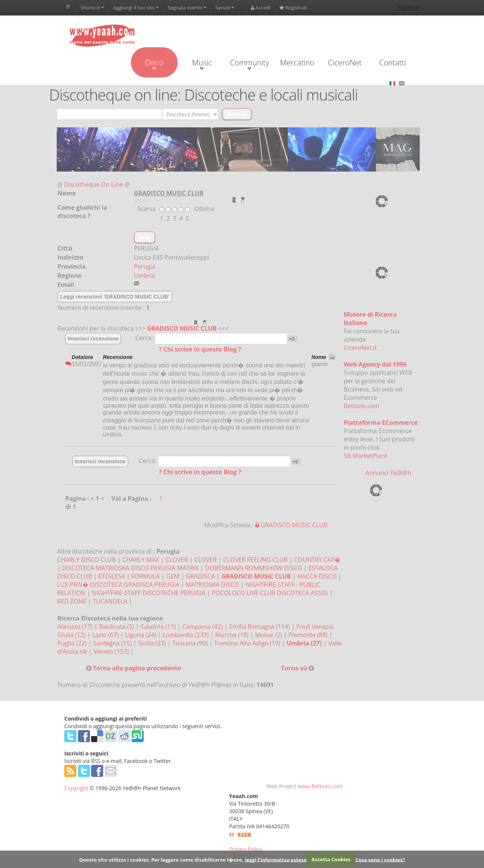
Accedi (261, 8)
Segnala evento (187, 8)
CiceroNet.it (360, 348)
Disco (154, 63)
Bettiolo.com (361, 406)
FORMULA (145, 576)
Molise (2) (269, 635)
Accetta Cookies (331, 859)
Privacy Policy (246, 849)
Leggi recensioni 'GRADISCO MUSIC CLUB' (115, 297)
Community (249, 63)
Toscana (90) (191, 643)
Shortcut (92, 8)
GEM (173, 576)
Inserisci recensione (93, 339)
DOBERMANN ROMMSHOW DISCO (253, 568)
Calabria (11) (159, 627)
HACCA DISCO (317, 576)
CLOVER (177, 560)
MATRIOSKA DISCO (213, 585)
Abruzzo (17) (76, 627)
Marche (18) (233, 635)
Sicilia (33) (153, 643)
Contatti (392, 63)
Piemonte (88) (309, 635)
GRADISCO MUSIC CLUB (182, 328)
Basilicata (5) (117, 627)
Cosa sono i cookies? (380, 859)
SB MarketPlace (365, 456)
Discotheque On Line (94, 184)
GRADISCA (201, 576)
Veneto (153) (112, 651)
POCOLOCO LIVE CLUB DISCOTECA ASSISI (270, 593)
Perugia (145, 266)
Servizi (225, 8)
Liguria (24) (141, 635)
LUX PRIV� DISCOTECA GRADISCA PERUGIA (118, 585)
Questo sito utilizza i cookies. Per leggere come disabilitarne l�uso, (161, 859)
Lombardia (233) (186, 635)
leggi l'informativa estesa (275, 859)
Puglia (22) (73, 643)
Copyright (76, 788)
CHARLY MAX (140, 560)
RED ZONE (72, 601)
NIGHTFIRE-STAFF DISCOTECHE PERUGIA (149, 593)
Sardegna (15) (113, 643)
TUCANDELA (110, 601)
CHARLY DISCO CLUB (86, 560)
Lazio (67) (106, 635)
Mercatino (297, 63)
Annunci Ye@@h (388, 473)
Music (202, 63)
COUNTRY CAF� (317, 560)
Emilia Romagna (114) (260, 627)
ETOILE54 (112, 576)
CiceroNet (345, 63)
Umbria (144, 275)
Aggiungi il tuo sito (136, 8)
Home (409, 7)
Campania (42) (203, 627)
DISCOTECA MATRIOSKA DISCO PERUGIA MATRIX (130, 568)
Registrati (293, 8)
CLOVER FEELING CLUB (255, 560)
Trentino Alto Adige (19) (248, 643)
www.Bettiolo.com (320, 786)
